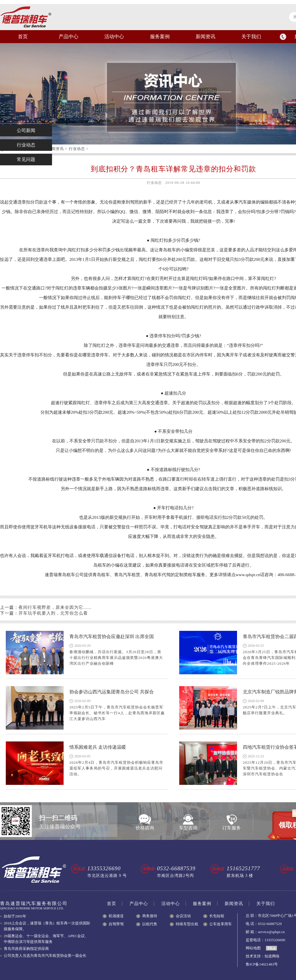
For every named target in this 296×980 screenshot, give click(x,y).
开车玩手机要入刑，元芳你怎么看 (53, 613)
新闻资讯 (206, 37)
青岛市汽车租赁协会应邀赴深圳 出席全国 (112, 636)
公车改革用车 (221, 924)
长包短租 (217, 916)
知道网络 (272, 956)
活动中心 (114, 37)
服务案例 (160, 37)
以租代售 (150, 924)
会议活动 (183, 916)
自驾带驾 (116, 924)
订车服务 (232, 822)
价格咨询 (145, 822)
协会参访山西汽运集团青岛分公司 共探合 (112, 692)
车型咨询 (188, 822)
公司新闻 (26, 130)
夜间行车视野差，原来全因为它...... (55, 607)
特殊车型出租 (187, 924)
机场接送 (116, 916)
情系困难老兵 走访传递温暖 (98, 747)
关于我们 (251, 37)
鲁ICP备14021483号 (262, 964)
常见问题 (26, 159)
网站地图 (253, 948)
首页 (23, 37)
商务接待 (150, 916)
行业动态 (77, 149)
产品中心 (69, 37)
